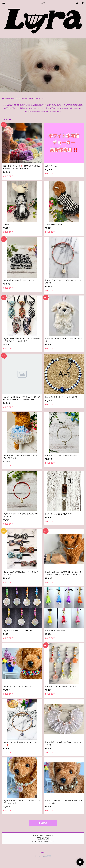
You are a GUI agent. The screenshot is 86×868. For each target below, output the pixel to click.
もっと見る (43, 823)
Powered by (43, 856)
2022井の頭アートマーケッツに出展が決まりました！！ (24, 99)
